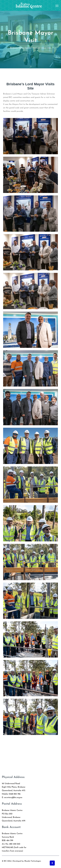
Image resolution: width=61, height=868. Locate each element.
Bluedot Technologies (33, 861)
